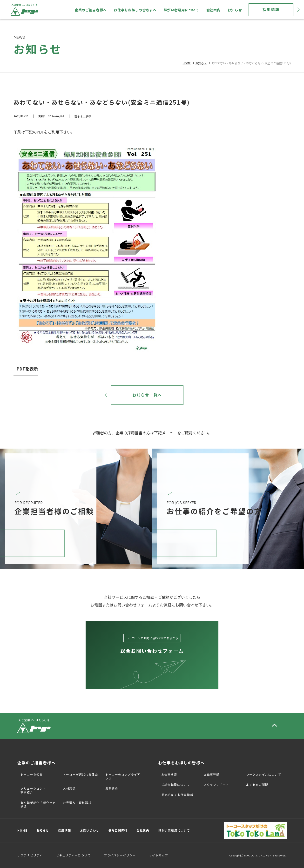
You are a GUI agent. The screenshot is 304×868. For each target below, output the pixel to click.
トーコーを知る (32, 774)
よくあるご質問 (257, 785)
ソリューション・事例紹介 (33, 790)
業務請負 (112, 788)
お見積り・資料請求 (77, 803)
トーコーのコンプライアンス (123, 776)
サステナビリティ (30, 855)
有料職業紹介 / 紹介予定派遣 (38, 805)
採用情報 (271, 9)
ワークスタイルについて (264, 774)
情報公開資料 (118, 830)
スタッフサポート (216, 785)
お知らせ (235, 10)
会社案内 (213, 10)
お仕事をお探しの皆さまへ (135, 10)
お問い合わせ (90, 830)
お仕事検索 (169, 774)
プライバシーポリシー (120, 855)
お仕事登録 (212, 774)
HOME (187, 63)
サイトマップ (159, 855)
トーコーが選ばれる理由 (80, 774)
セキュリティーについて (73, 855)
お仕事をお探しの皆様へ (182, 763)
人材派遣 (69, 788)
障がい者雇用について (181, 10)
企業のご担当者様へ (91, 10)
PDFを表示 (27, 369)
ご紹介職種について (176, 785)
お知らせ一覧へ (147, 395)
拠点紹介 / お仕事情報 (177, 795)
